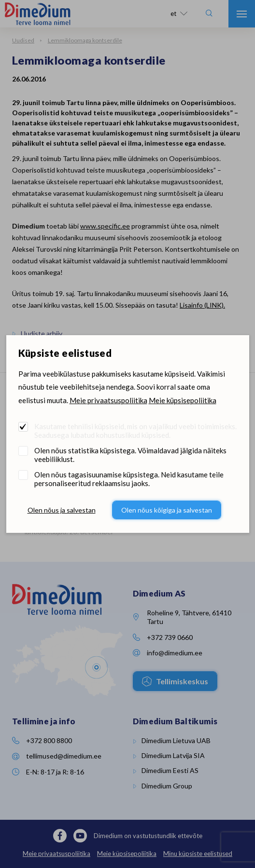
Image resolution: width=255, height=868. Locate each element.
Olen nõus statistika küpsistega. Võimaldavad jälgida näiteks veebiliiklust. (130, 455)
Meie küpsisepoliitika (183, 400)
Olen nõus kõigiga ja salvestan (167, 510)
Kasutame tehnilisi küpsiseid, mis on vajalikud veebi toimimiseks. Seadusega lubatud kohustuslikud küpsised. (135, 431)
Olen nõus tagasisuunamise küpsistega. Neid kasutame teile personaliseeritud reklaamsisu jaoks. (129, 479)
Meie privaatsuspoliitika (108, 400)
